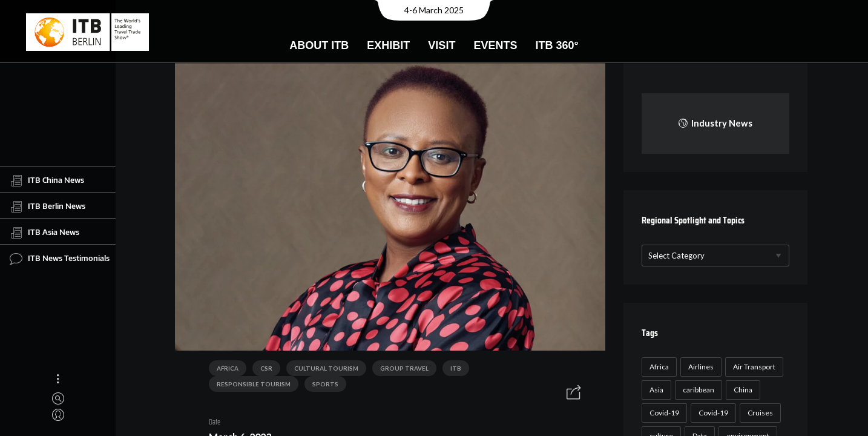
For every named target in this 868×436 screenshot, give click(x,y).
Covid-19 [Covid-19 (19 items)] (712, 413)
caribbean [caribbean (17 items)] (697, 390)
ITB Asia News (44, 233)
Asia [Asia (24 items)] (655, 390)
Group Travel (400, 370)
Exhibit (388, 45)
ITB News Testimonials (60, 259)
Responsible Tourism (516, 370)
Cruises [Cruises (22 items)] (758, 413)
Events (495, 45)
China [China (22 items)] (741, 390)
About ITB (319, 45)
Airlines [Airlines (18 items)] (699, 367)
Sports (225, 386)
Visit (442, 45)
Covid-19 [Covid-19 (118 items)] (663, 413)
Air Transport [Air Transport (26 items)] (752, 367)
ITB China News (47, 180)
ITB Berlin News (48, 206)
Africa (223, 370)
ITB (452, 370)
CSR (262, 370)
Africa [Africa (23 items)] (657, 367)
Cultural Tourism (322, 370)
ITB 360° (557, 45)
